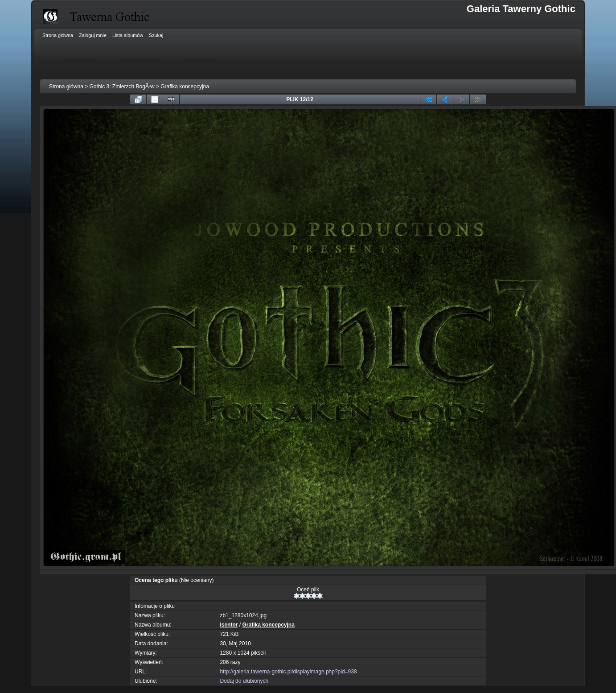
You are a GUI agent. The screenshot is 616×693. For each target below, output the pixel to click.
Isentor (229, 625)
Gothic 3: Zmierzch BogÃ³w (122, 87)
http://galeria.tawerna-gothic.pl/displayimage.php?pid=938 (288, 672)
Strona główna (66, 87)
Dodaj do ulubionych (244, 681)
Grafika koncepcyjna (185, 87)
